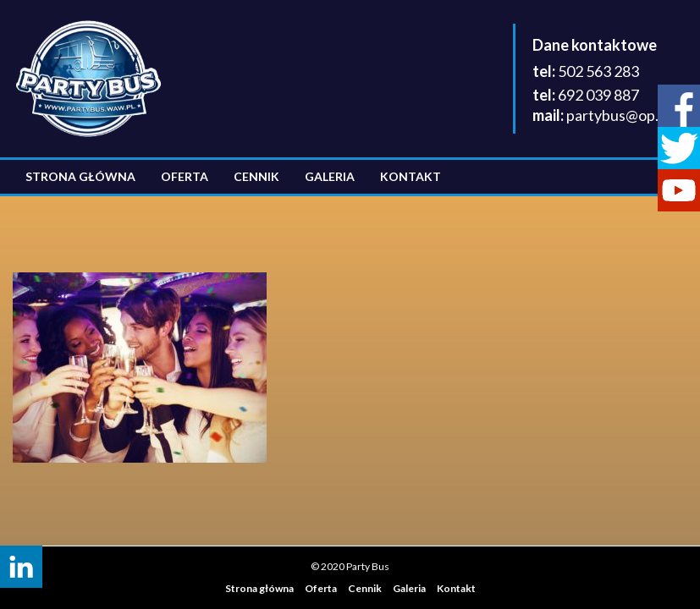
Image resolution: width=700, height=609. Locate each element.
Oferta (185, 176)
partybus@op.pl (618, 115)
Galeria (330, 176)
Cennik (256, 176)
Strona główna (80, 176)
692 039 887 (598, 95)
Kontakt (411, 176)
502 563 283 (598, 71)
